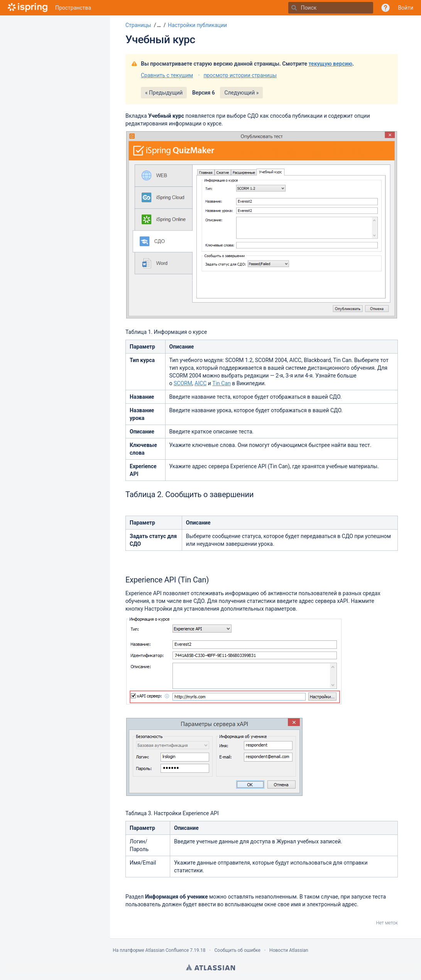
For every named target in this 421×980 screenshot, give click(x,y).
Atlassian (210, 967)
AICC (200, 383)
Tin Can (221, 383)
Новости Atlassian (289, 950)
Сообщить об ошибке (238, 950)
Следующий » (241, 93)
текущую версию (330, 64)
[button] (158, 25)
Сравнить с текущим (167, 75)
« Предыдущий (164, 93)
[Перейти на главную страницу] (28, 8)
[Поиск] (294, 8)
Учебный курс (160, 40)
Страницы (138, 25)
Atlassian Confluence (167, 950)
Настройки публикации (197, 25)
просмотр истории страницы (240, 75)
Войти (406, 8)
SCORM (183, 383)
